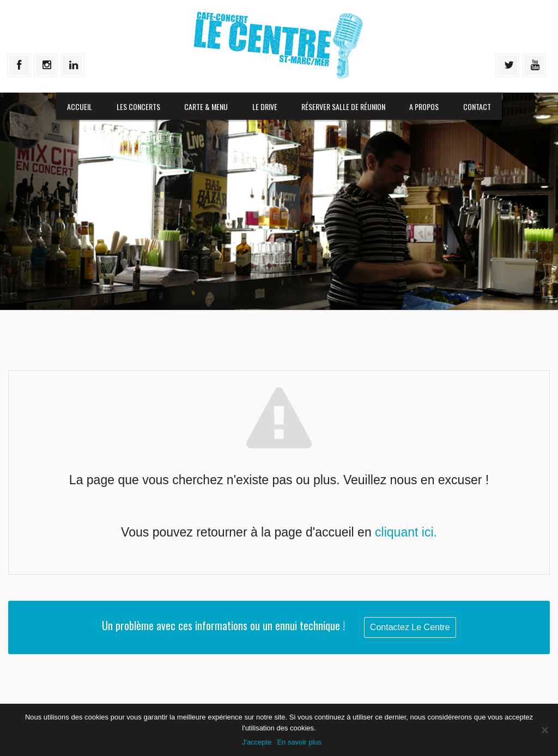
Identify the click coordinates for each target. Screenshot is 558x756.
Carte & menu (206, 106)
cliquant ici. (406, 532)
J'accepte (257, 742)
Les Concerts (138, 106)
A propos (424, 106)
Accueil (80, 106)
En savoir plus (299, 742)
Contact (477, 106)
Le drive (265, 106)
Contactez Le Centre (410, 627)
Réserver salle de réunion (343, 106)
